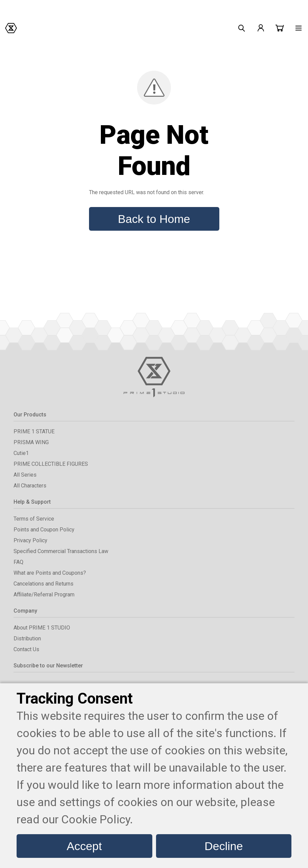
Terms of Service (34, 519)
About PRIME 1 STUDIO (42, 628)
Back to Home (154, 219)
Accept (84, 846)
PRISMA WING (31, 442)
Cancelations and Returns (43, 584)
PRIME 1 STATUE (34, 431)
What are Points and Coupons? (50, 573)
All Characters (30, 486)
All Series (25, 475)
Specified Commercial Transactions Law (61, 551)
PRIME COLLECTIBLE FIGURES (51, 464)
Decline (224, 846)
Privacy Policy (30, 540)
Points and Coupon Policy (44, 530)
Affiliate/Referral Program (44, 595)
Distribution (27, 638)
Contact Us (26, 649)
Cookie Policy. (97, 819)
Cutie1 (21, 453)
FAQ (18, 562)
